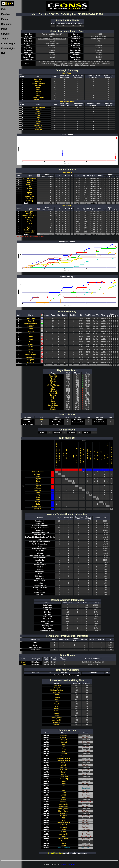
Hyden (38, 121)
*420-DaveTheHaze (29, 216)
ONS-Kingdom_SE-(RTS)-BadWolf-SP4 (52, 39)
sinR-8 (38, 91)
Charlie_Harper (38, 97)
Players (5, 19)
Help (4, 53)
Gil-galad (38, 128)
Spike (38, 95)
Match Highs (8, 48)
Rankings (6, 24)
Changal (38, 81)
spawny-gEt (38, 99)
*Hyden (29, 193)
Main (4, 9)
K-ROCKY (38, 85)
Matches (6, 14)
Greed (38, 89)
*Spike (29, 195)
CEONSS (99, 34)
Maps (4, 29)
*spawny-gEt (29, 197)
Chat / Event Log (55, 853)
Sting (38, 87)
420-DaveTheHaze (38, 83)
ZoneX (38, 111)
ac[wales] (38, 130)
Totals (4, 39)
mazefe (38, 93)
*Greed (29, 189)
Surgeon (38, 113)
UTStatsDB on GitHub (68, 864)
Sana (38, 115)
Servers (5, 34)
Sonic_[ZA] (38, 79)
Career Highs (8, 44)
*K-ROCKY (29, 218)
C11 (38, 119)
